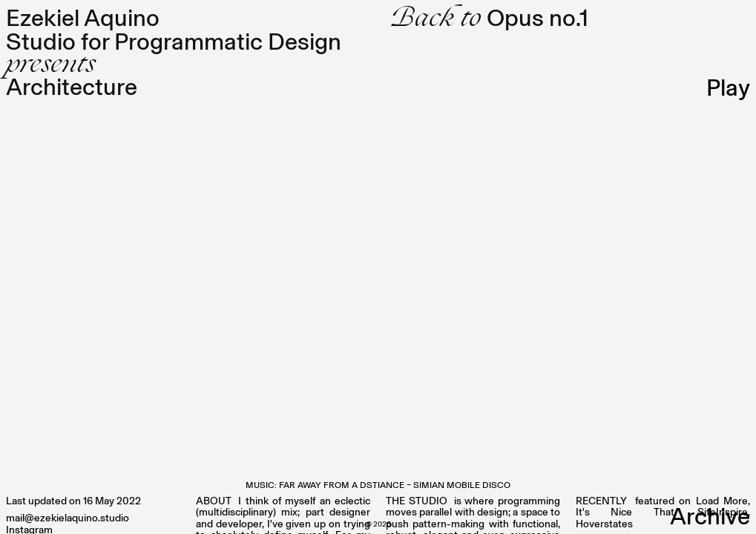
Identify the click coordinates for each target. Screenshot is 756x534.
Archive (710, 516)
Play (728, 88)
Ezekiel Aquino (83, 18)
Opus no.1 (489, 18)
